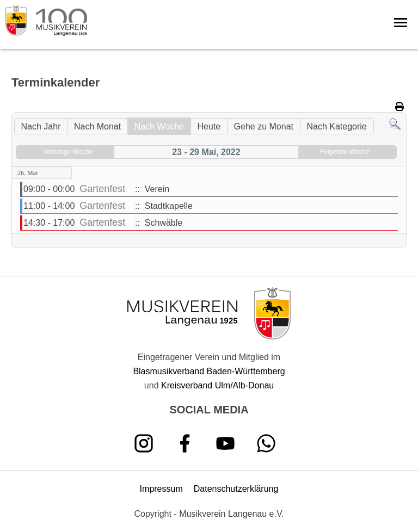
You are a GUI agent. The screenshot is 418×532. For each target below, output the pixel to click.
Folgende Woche (345, 152)
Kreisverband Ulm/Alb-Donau (217, 385)
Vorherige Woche (68, 152)
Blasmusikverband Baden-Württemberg (209, 371)
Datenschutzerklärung (236, 489)
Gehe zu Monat (264, 126)
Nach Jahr (41, 126)
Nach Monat (97, 126)
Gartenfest (102, 189)
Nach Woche (159, 126)
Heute (209, 126)
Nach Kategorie (336, 126)
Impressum (161, 489)
